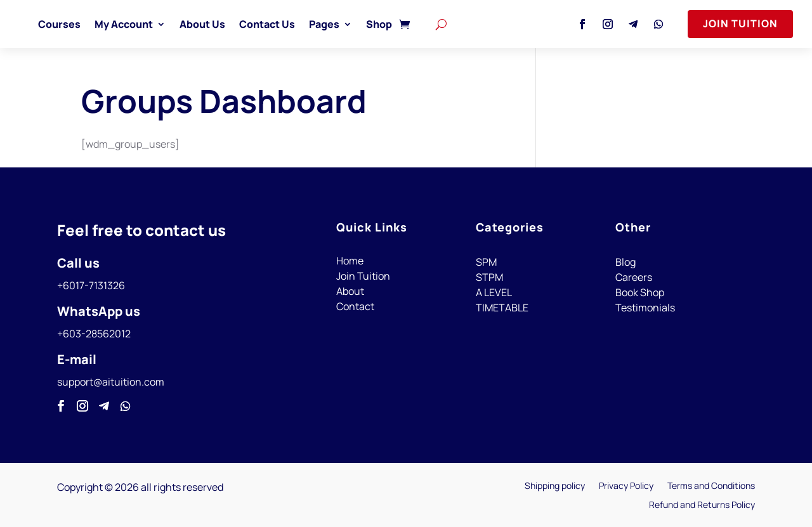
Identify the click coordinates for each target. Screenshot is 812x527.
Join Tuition (740, 23)
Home (350, 261)
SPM (486, 262)
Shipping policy (555, 486)
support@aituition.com (111, 382)
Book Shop (640, 292)
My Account (152, 24)
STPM (489, 277)
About (350, 291)
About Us (231, 24)
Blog (625, 262)
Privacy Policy (626, 486)
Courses (88, 24)
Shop (408, 24)
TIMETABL (499, 308)
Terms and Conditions (711, 486)
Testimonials (645, 308)
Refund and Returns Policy (702, 505)
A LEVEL (494, 292)
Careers (634, 277)
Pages (353, 24)
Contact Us (296, 24)
